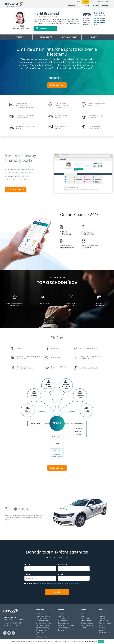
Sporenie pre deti (42, 630)
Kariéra (85, 2)
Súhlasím (101, 642)
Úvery (101, 630)
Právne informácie (87, 621)
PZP (37, 635)
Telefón (28, 574)
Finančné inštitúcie (87, 625)
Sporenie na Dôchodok (44, 621)
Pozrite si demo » (16, 189)
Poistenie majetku (64, 628)
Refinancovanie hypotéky (44, 623)
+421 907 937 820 (14, 625)
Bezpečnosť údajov (87, 623)
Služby (96, 6)
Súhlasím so (52, 583)
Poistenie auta (104, 621)
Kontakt (100, 2)
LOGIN (108, 2)
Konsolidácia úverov (42, 625)
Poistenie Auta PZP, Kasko (67, 625)
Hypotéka (39, 614)
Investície (102, 618)
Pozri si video (55, 78)
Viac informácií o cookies (90, 642)
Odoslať (57, 592)
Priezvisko (63, 565)
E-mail (60, 574)
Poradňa (106, 6)
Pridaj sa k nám (57, 85)
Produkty (86, 6)
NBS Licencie (85, 618)
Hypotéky (61, 614)
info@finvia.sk (17, 623)
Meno (27, 565)
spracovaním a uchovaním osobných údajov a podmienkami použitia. (57, 583)
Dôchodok (61, 618)
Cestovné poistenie (42, 637)
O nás (92, 2)
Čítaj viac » (77, 23)
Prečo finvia (73, 6)
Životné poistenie (42, 618)
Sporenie (61, 630)
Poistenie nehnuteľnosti (44, 616)
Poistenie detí (40, 632)
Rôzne (101, 625)
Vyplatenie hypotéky (42, 628)
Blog (79, 2)
